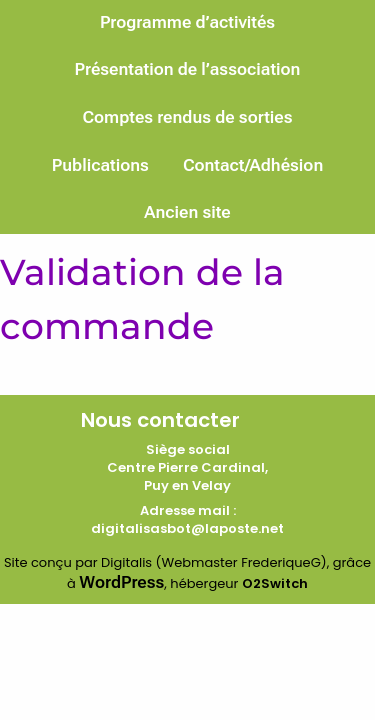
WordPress (121, 582)
